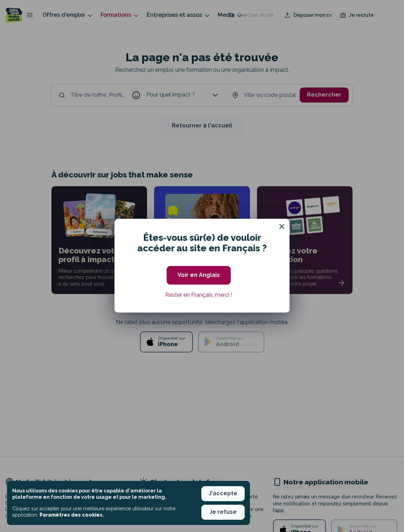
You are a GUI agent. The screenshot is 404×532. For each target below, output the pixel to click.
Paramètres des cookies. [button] (72, 515)
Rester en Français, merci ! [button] (199, 295)
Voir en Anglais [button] (199, 275)
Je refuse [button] (223, 512)
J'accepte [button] (223, 493)
